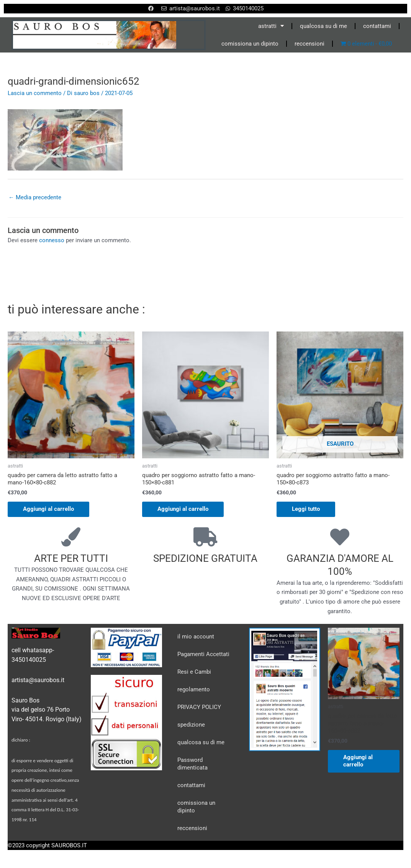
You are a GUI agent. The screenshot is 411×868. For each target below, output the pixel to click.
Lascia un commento (35, 93)
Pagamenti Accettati (203, 654)
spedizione (191, 725)
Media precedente (35, 197)
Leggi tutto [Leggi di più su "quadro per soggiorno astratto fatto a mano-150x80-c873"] (306, 509)
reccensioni (309, 44)
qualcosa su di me (323, 26)
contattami (377, 26)
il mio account (196, 637)
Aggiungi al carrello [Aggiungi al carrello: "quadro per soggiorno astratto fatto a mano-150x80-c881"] (183, 509)
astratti (271, 26)
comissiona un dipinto (250, 44)
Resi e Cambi (194, 672)
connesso (52, 240)
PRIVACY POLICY (199, 707)
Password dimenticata (192, 764)
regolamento (194, 689)
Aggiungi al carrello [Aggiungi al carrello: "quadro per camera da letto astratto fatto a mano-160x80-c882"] (48, 509)
